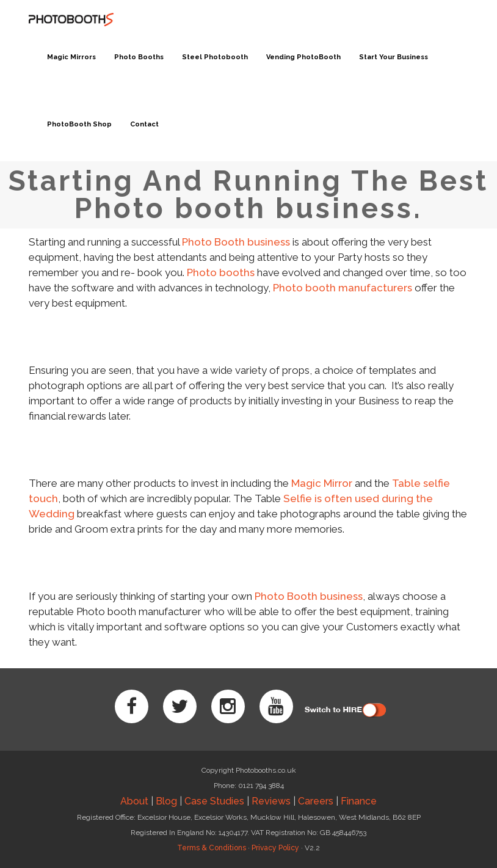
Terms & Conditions (212, 848)
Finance (359, 801)
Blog (166, 801)
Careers (316, 801)
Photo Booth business (236, 242)
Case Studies (214, 801)
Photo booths (221, 272)
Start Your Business (394, 57)
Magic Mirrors (71, 57)
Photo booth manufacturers (343, 288)
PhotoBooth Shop (79, 124)
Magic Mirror (322, 483)
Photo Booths (139, 57)
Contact (144, 124)
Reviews (271, 801)
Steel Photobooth (215, 57)
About (134, 801)
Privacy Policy (275, 848)
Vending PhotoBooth (303, 57)
